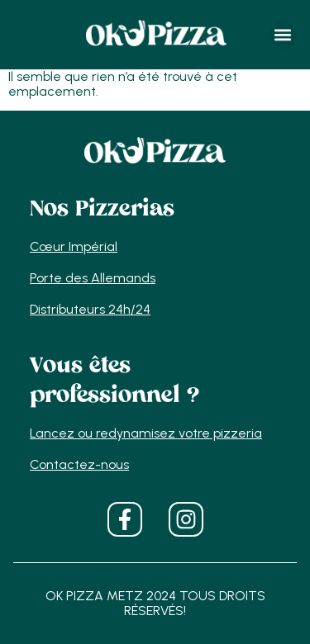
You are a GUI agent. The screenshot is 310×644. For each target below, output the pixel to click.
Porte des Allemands (93, 278)
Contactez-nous (79, 464)
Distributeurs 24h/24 (90, 309)
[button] (283, 35)
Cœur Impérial (74, 246)
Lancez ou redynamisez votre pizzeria (146, 433)
